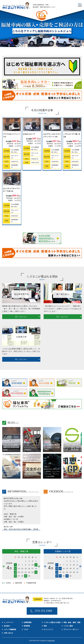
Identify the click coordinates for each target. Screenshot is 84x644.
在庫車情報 (28, 622)
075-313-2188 (44, 611)
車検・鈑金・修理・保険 (72, 622)
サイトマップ (48, 629)
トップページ (8, 622)
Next (39, 566)
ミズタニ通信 (68, 626)
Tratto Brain (51, 641)
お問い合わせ (8, 633)
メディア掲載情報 (10, 629)
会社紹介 (7, 626)
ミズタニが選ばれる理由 (52, 622)
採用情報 (27, 626)
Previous (4, 566)
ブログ (26, 629)
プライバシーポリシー (71, 629)
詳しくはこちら (21, 317)
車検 (45, 626)
